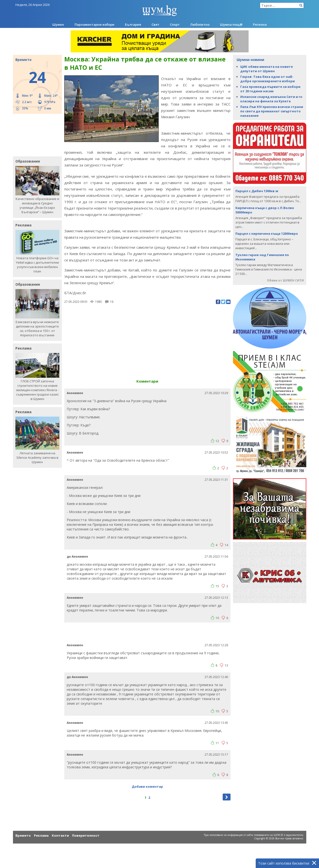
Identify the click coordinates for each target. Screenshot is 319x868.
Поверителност (86, 835)
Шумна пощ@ (231, 24)
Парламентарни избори (94, 24)
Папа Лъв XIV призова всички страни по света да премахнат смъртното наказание (272, 111)
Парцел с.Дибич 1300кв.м (257, 191)
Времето (23, 835)
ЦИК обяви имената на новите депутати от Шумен (267, 69)
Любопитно (200, 24)
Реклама (41, 835)
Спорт (175, 24)
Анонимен (75, 393)
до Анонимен (77, 557)
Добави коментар (147, 786)
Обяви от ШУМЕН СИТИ (285, 280)
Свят (155, 24)
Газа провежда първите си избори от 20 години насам (270, 89)
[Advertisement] (35, 135)
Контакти (60, 835)
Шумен (58, 24)
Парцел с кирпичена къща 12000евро (267, 234)
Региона (260, 24)
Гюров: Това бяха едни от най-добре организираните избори (268, 79)
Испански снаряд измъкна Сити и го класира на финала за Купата (271, 99)
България (133, 24)
